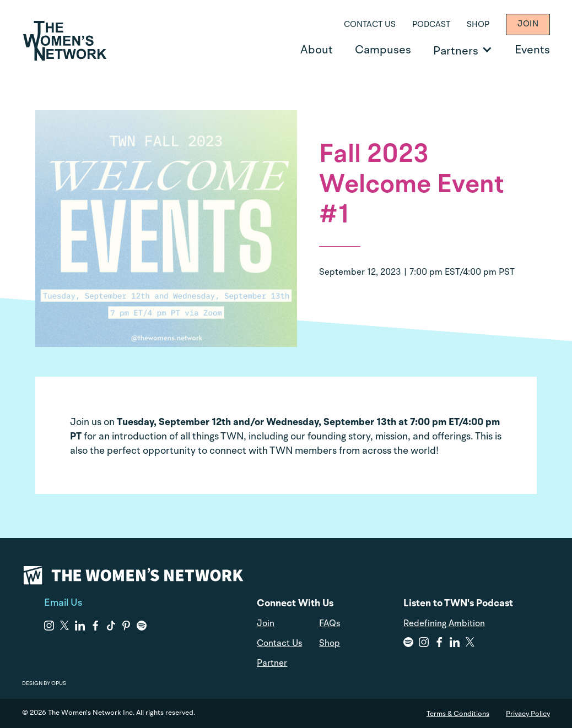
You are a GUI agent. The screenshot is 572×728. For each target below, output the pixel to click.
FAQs (330, 624)
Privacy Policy (528, 714)
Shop (478, 25)
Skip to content (17, 0)
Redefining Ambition (444, 624)
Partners (456, 51)
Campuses (383, 50)
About (317, 50)
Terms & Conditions (458, 714)
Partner (272, 664)
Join (528, 25)
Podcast (431, 25)
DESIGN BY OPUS (44, 683)
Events (532, 50)
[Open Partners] (487, 49)
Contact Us (370, 25)
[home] (64, 41)
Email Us (63, 603)
